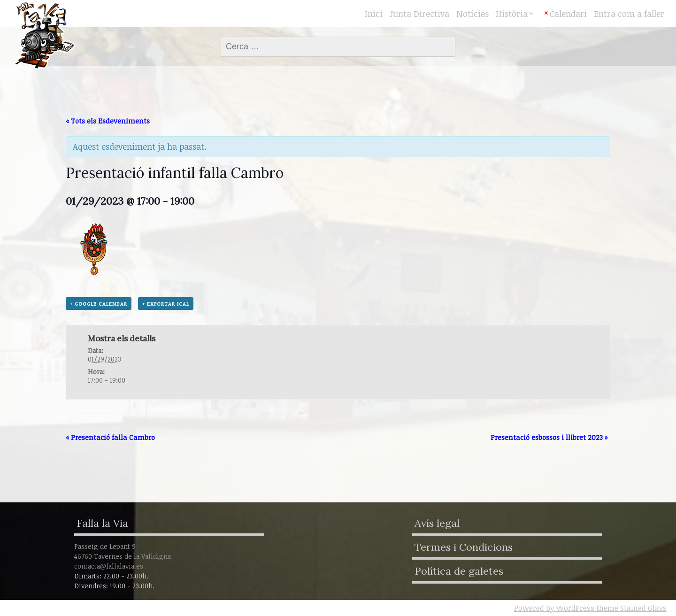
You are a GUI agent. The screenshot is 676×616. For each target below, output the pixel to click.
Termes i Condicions (464, 547)
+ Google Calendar (99, 304)
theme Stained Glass (630, 608)
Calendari (568, 14)
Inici (374, 14)
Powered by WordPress (554, 608)
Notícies (472, 14)
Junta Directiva (419, 14)
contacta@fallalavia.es (109, 566)
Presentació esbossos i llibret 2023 (549, 437)
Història (512, 14)
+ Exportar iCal (166, 304)
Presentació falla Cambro (110, 437)
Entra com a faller (629, 14)
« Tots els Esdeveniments (108, 121)
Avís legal (437, 523)
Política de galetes (459, 571)
